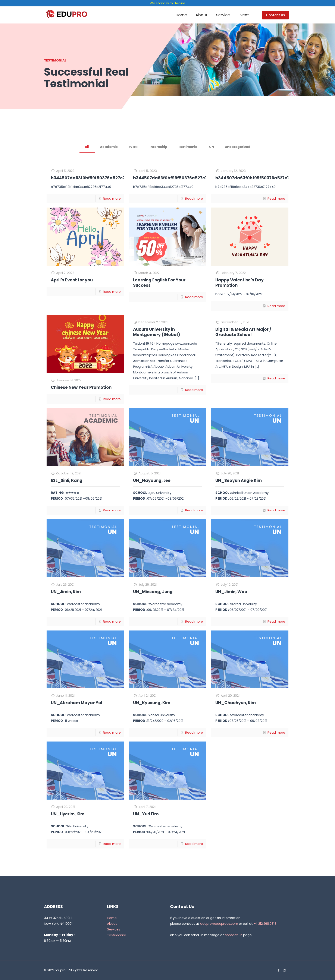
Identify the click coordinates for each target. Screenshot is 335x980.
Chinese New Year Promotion (81, 387)
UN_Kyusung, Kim (152, 703)
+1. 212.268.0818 (265, 924)
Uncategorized (238, 147)
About (112, 924)
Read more (112, 198)
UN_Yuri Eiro (146, 814)
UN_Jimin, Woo (231, 592)
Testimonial (188, 147)
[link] (223, 26)
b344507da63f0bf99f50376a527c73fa (92, 178)
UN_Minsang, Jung (153, 592)
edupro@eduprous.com (219, 924)
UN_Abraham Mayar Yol (77, 703)
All (87, 147)
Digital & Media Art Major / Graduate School (243, 332)
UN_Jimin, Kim (66, 592)
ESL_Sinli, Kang (67, 480)
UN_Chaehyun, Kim (236, 703)
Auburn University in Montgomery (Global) (157, 332)
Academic (109, 147)
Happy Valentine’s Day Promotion (239, 283)
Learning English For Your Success (159, 283)
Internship (158, 147)
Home (112, 918)
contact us (234, 935)
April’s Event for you (72, 280)
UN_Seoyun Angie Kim (239, 480)
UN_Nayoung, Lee (152, 480)
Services (114, 929)
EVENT (134, 147)
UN (212, 147)
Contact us (275, 15)
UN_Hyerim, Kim (68, 814)
